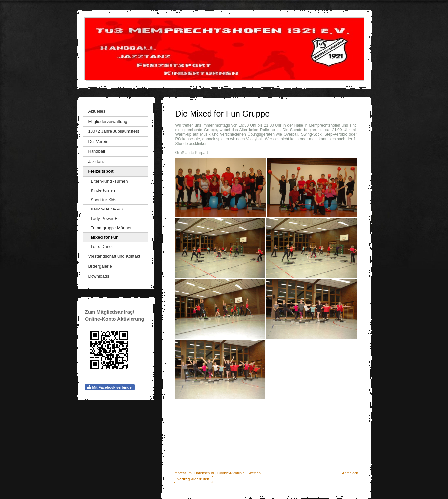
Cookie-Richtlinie (231, 473)
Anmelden (350, 473)
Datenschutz (204, 473)
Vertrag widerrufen (193, 479)
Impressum (183, 473)
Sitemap (254, 473)
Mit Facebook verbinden (110, 387)
